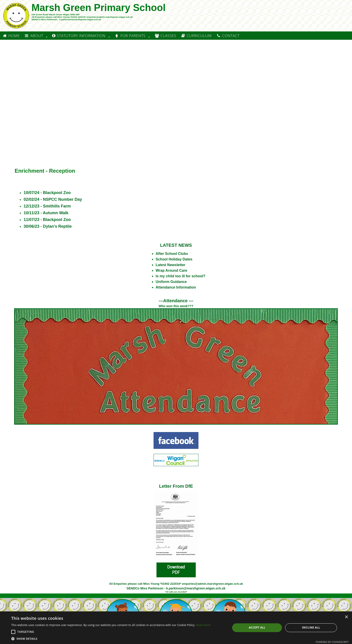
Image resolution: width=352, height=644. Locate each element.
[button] (13, 632)
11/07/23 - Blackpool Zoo (47, 220)
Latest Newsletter (170, 265)
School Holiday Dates (174, 259)
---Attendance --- (176, 301)
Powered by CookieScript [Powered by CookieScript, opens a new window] (332, 642)
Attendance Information (176, 287)
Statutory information (79, 36)
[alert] (176, 628)
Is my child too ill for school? (180, 276)
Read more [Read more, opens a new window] (203, 625)
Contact (228, 36)
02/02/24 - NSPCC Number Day (53, 199)
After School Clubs (172, 254)
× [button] (346, 617)
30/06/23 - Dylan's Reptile (48, 226)
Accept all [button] (257, 627)
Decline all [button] (311, 627)
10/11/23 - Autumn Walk (46, 213)
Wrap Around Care (171, 270)
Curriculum (196, 36)
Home (11, 36)
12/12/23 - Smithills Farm (47, 206)
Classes (165, 36)
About (34, 36)
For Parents (130, 36)
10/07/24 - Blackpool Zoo (47, 193)
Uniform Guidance (171, 282)
